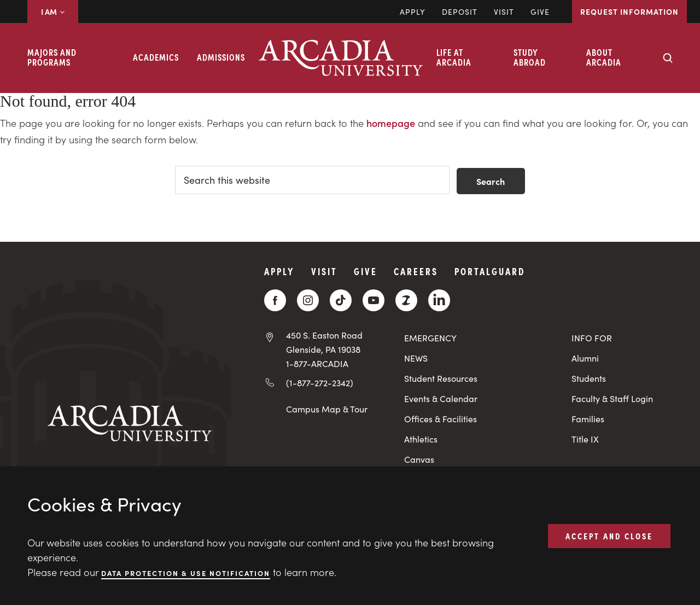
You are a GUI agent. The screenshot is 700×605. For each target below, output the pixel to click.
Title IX (585, 439)
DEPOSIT (460, 11)
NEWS (416, 358)
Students (589, 378)
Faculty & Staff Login (612, 399)
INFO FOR (592, 338)
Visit (504, 11)
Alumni (585, 358)
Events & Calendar (441, 399)
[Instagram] (308, 300)
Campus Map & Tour (327, 409)
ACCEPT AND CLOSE (609, 536)
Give (540, 11)
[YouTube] (374, 300)
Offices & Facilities (441, 419)
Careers (416, 271)
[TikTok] (341, 300)
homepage (391, 123)
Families (588, 419)
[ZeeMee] (406, 300)
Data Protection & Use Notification (186, 572)
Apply (413, 11)
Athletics (421, 439)
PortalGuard (490, 271)
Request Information (629, 11)
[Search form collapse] (668, 58)
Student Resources (441, 378)
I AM (53, 11)
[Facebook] (275, 300)
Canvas (419, 459)
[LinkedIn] (439, 300)
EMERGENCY (430, 338)
